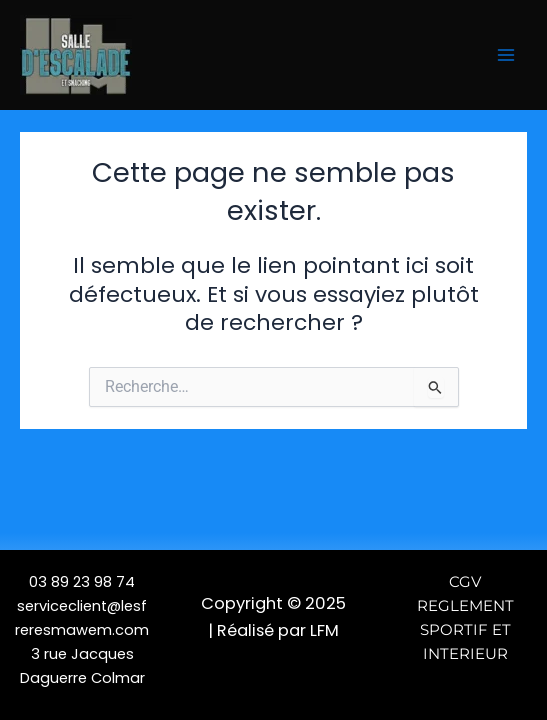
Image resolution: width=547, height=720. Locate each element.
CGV (465, 582)
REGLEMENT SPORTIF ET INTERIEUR (465, 630)
